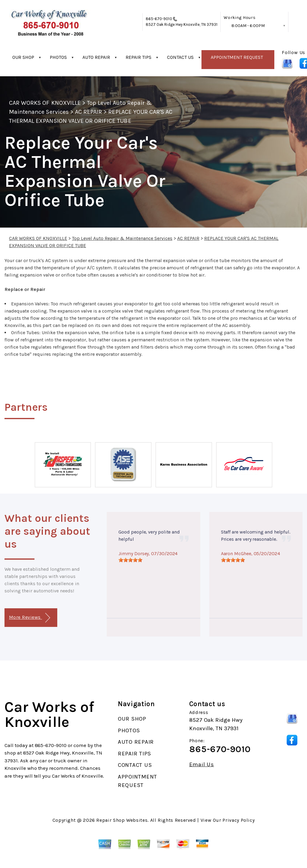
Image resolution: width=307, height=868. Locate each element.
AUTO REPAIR (96, 57)
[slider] (130, 560)
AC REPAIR (88, 112)
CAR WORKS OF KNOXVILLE (45, 103)
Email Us (202, 765)
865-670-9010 (159, 19)
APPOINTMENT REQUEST (237, 57)
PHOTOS (58, 57)
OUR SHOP (23, 57)
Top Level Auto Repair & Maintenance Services (122, 238)
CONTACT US (180, 57)
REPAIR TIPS (139, 57)
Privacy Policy (238, 820)
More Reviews (30, 618)
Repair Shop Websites (122, 820)
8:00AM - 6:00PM (248, 26)
